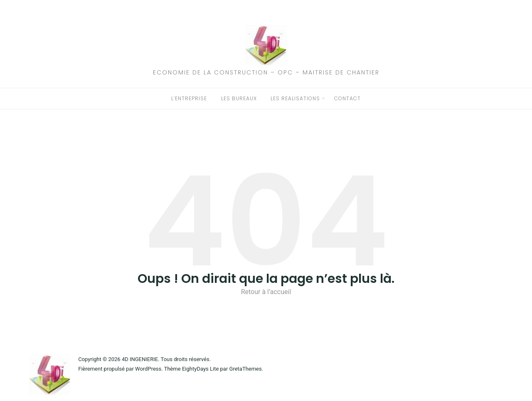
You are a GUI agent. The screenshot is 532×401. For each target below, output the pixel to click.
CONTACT (347, 98)
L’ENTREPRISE (189, 98)
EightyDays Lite (200, 369)
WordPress (148, 369)
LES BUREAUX (239, 98)
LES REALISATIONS (295, 98)
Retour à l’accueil (266, 292)
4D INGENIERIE (140, 359)
